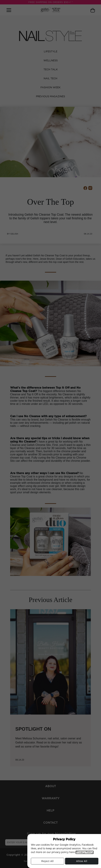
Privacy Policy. (85, 852)
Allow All (82, 862)
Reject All (47, 862)
